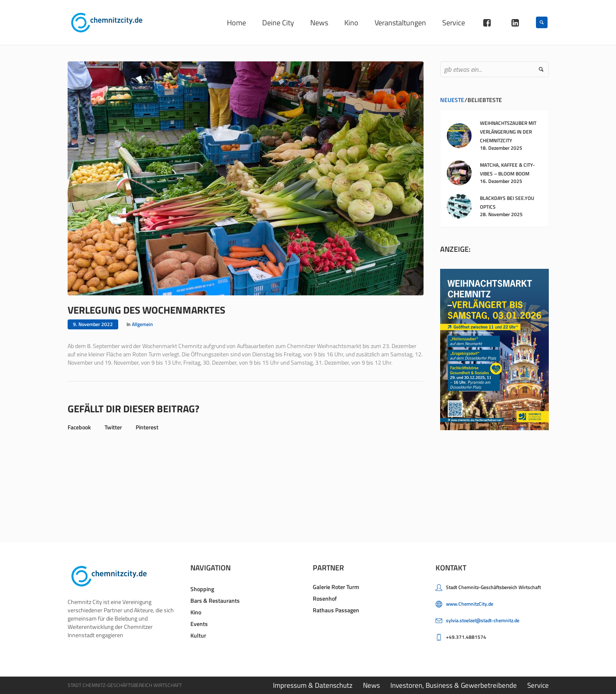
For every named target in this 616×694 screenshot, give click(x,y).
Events (199, 624)
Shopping (202, 589)
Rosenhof (325, 598)
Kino (196, 612)
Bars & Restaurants (215, 600)
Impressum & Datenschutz (313, 685)
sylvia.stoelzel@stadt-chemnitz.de (483, 620)
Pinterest (147, 427)
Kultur (198, 635)
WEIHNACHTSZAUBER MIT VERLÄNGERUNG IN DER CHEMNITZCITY (508, 132)
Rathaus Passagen (336, 610)
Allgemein (142, 324)
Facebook (79, 427)
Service (538, 685)
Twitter (113, 427)
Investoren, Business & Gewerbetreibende (454, 685)
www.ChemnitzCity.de (470, 604)
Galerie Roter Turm (336, 587)
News (371, 685)
